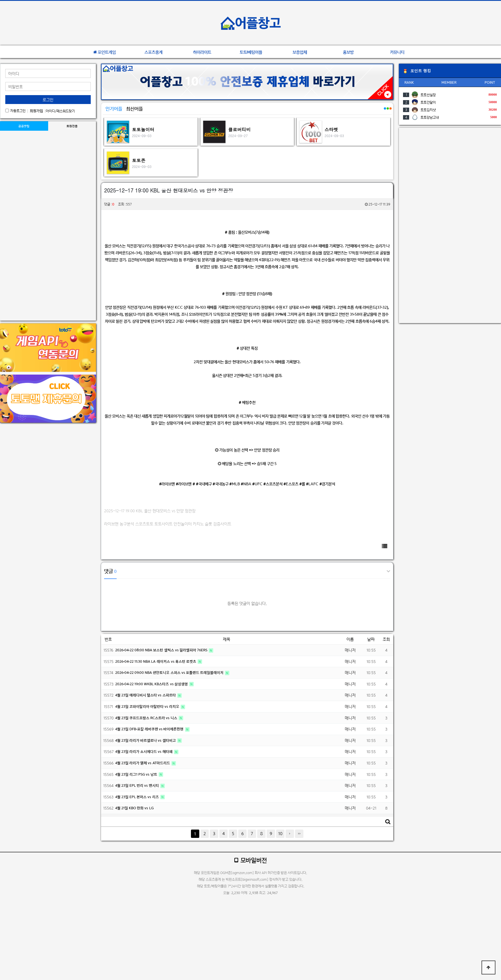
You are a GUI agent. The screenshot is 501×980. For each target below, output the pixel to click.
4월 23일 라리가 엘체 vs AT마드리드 (143, 763)
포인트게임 (105, 52)
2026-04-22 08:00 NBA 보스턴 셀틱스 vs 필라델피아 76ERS (162, 650)
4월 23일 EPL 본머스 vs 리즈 (137, 797)
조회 (386, 639)
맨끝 (299, 834)
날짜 (371, 639)
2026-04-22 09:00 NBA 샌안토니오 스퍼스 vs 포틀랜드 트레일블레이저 (170, 673)
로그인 (48, 100)
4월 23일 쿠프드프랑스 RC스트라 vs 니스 (147, 718)
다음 (290, 834)
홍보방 (348, 52)
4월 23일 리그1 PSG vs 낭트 (137, 774)
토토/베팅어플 (251, 52)
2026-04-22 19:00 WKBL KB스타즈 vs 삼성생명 (152, 684)
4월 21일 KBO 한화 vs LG (134, 808)
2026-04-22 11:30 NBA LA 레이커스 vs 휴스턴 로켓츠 (156, 661)
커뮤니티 (397, 52)
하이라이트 (202, 52)
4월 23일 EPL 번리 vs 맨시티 (137, 785)
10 (280, 834)
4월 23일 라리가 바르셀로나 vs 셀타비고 (146, 740)
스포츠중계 (154, 52)
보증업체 (300, 52)
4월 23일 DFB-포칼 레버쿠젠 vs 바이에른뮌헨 (150, 729)
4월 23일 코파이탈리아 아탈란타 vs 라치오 (148, 706)
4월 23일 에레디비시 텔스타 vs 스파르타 (146, 695)
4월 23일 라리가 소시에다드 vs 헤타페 (144, 752)
